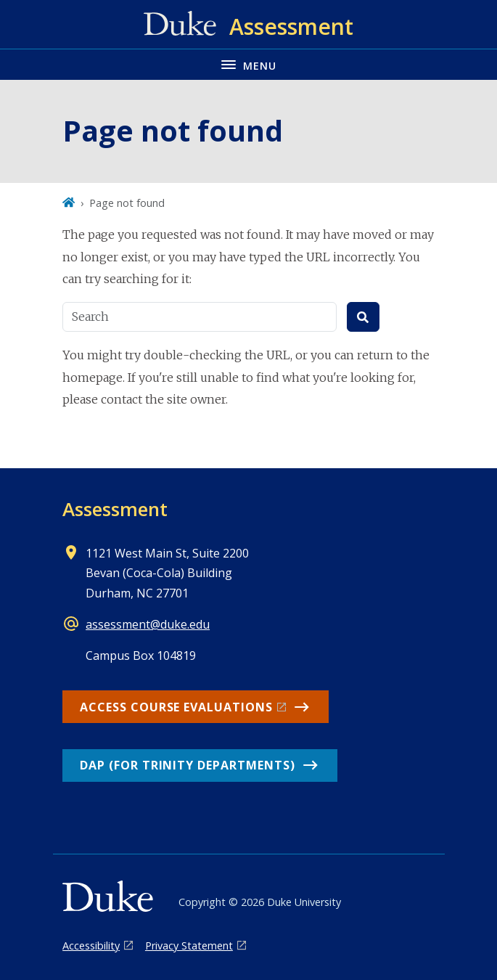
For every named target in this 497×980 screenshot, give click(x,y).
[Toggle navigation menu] (248, 64)
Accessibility (91, 946)
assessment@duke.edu (148, 624)
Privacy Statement (189, 946)
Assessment (115, 509)
